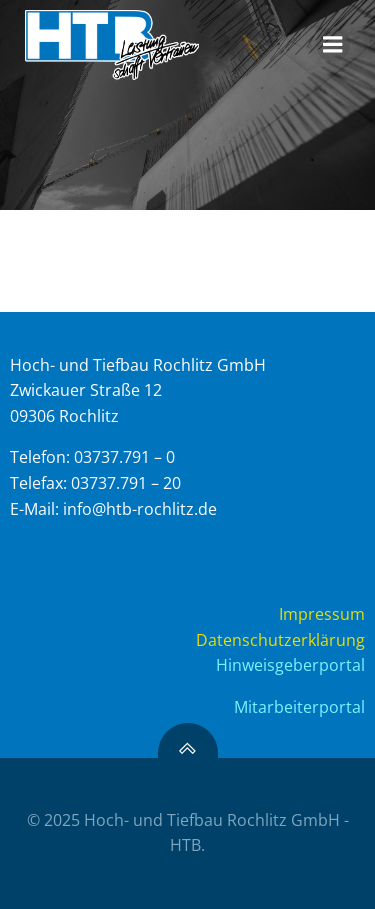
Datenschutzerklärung (280, 640)
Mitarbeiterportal (299, 707)
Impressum (322, 614)
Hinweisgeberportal (290, 665)
